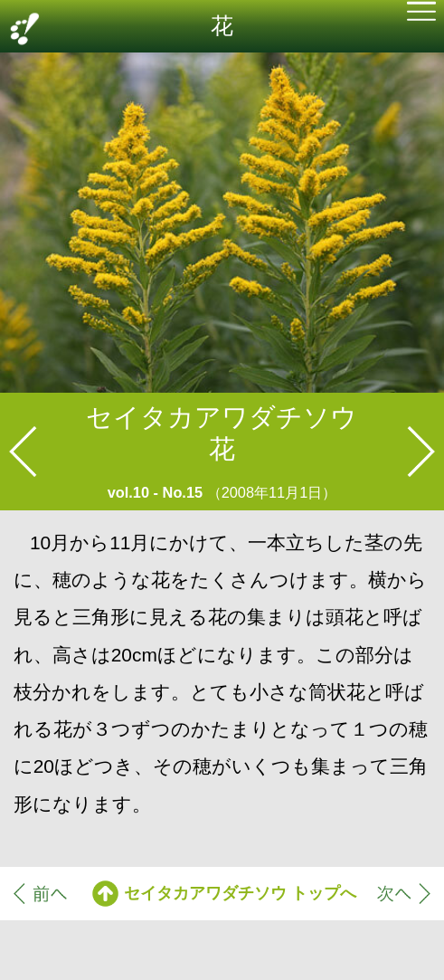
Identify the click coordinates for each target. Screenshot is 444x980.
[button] (421, 14)
